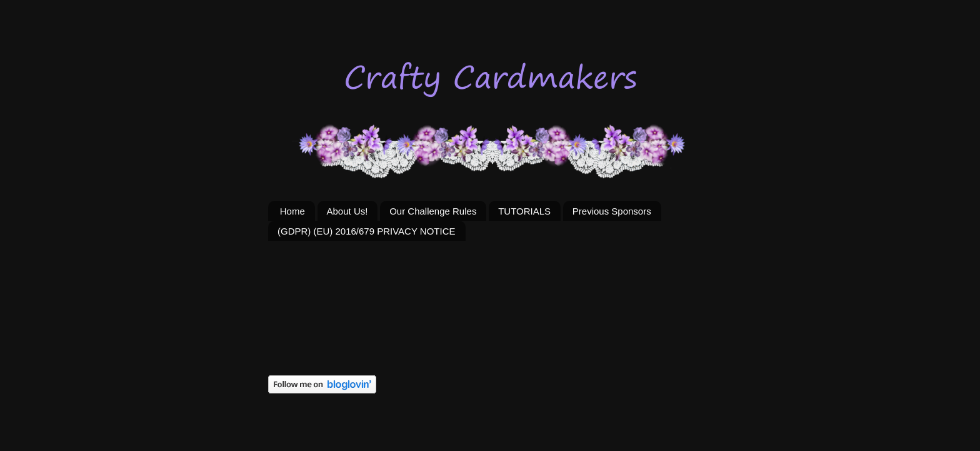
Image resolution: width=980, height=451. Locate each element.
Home (292, 211)
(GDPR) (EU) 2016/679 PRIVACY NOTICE (367, 231)
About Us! (347, 211)
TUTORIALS (524, 211)
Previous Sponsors (612, 211)
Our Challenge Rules (433, 211)
